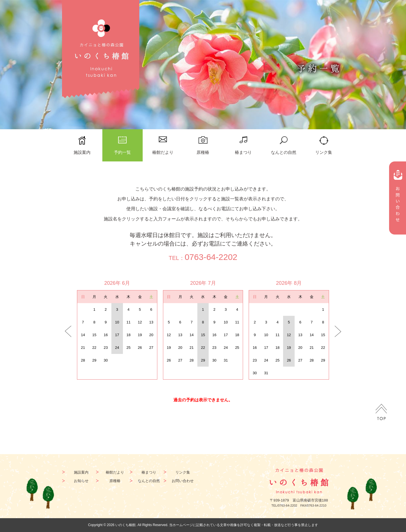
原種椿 (203, 152)
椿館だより (163, 152)
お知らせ (81, 481)
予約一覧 (122, 152)
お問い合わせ (183, 481)
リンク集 (324, 152)
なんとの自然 (284, 152)
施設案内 (82, 152)
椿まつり (243, 152)
